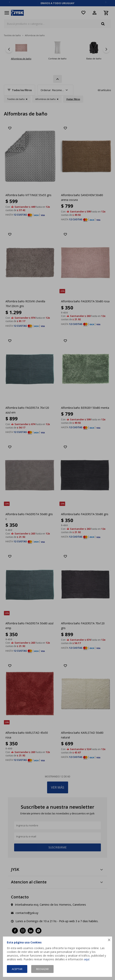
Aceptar (17, 969)
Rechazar (42, 969)
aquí (87, 959)
